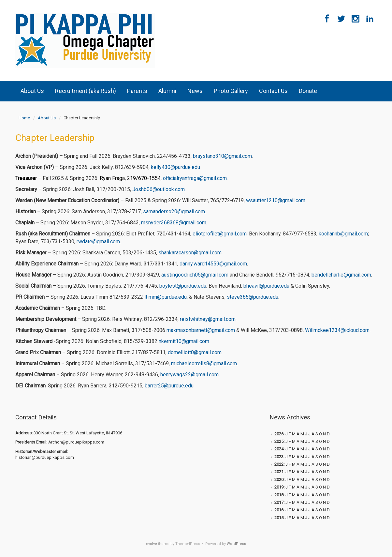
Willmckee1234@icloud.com (337, 330)
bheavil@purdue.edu (266, 286)
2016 (279, 510)
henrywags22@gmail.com (189, 375)
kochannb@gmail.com (343, 234)
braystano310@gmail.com (222, 156)
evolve (152, 544)
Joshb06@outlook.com (159, 189)
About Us (32, 91)
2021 (279, 472)
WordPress (236, 544)
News (195, 91)
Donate (308, 91)
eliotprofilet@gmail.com (220, 234)
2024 (279, 449)
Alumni (167, 91)
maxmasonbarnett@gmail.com (201, 330)
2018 (279, 495)
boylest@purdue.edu (183, 286)
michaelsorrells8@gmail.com (204, 363)
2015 (279, 518)
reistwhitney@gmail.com (208, 319)
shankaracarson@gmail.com (190, 253)
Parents (137, 91)
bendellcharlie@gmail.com (341, 275)
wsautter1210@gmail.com (276, 200)
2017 (279, 502)
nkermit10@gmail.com (184, 341)
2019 (279, 487)
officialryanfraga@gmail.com (195, 178)
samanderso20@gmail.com (174, 211)
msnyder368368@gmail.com (174, 223)
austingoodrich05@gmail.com (195, 275)
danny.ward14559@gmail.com (213, 264)
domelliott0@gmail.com (195, 352)
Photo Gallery (231, 91)
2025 (279, 441)
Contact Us (273, 91)
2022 (279, 464)
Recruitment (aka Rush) (86, 91)
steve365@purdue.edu (253, 297)
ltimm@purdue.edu (166, 297)
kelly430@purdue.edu (175, 167)
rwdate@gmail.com (98, 241)
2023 (279, 457)
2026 (279, 434)
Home (24, 118)
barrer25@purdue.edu (169, 386)
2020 (279, 480)
